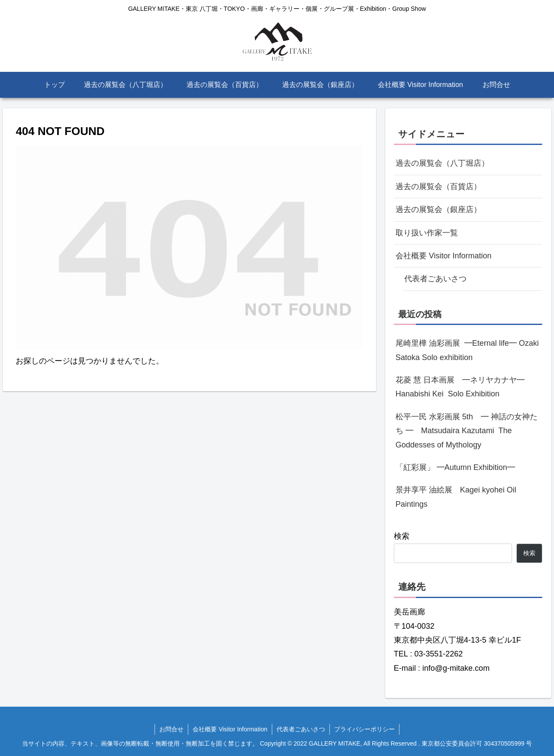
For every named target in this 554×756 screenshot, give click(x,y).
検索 (402, 536)
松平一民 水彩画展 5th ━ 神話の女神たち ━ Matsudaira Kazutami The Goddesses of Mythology (467, 431)
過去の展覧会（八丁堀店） (442, 163)
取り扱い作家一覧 (427, 233)
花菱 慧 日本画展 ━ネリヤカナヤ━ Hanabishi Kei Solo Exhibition (464, 387)
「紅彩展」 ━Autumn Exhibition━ (455, 467)
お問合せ (171, 729)
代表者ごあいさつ (435, 279)
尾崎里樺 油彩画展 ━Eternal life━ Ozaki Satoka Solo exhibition (467, 350)
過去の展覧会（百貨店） (438, 187)
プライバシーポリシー (364, 729)
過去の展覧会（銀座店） (438, 209)
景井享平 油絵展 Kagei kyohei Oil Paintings (456, 497)
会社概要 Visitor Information (444, 256)
